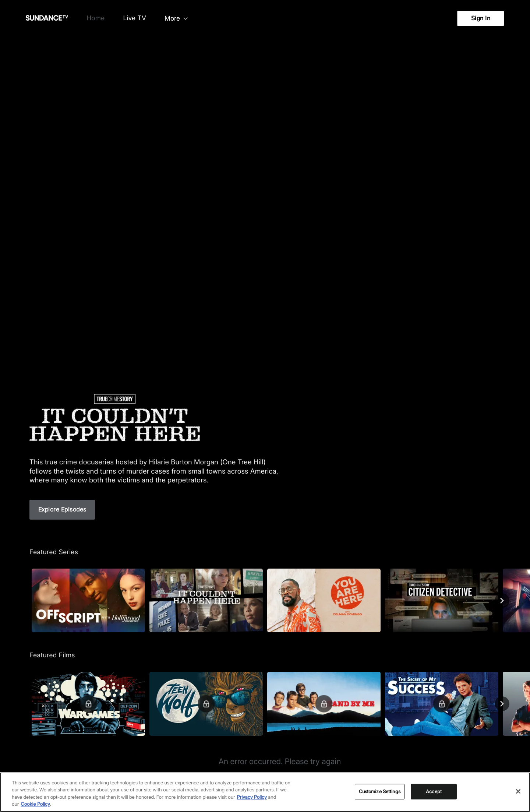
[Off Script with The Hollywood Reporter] (88, 600)
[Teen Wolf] (206, 704)
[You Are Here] (324, 600)
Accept (434, 791)
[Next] (502, 601)
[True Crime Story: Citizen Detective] (442, 600)
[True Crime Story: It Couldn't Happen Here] (206, 600)
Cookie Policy (35, 804)
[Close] (518, 791)
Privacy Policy (252, 797)
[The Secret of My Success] (442, 704)
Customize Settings (380, 791)
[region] (265, 792)
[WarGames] (88, 704)
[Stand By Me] (324, 704)
